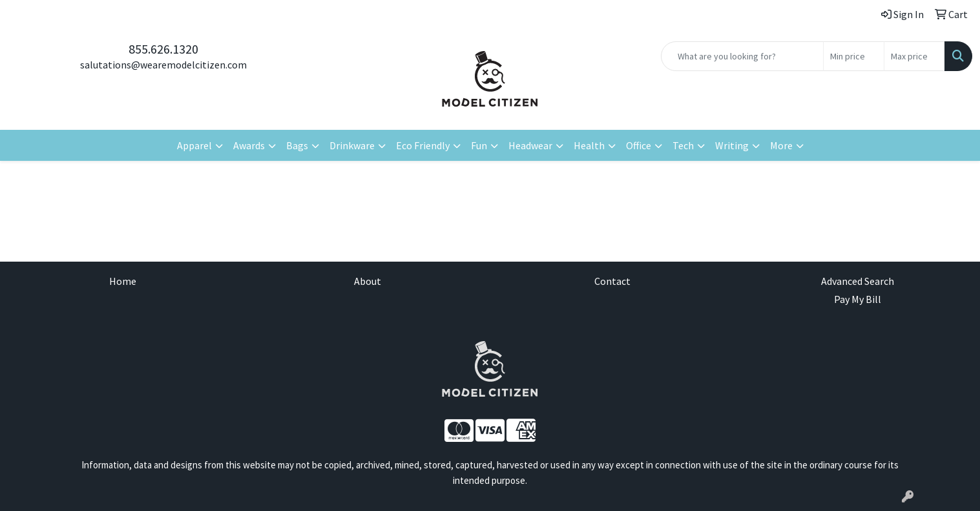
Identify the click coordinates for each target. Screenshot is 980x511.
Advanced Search (858, 281)
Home (123, 281)
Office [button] (639, 145)
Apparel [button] (194, 145)
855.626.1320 (163, 49)
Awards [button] (249, 145)
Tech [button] (683, 145)
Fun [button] (479, 145)
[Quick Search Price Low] (854, 56)
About (368, 281)
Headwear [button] (530, 145)
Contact (612, 281)
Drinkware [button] (352, 145)
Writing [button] (732, 145)
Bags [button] (297, 145)
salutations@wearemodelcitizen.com (163, 65)
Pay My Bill (858, 299)
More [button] (781, 145)
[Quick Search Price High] (914, 56)
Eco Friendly (423, 145)
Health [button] (589, 145)
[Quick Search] (742, 56)
